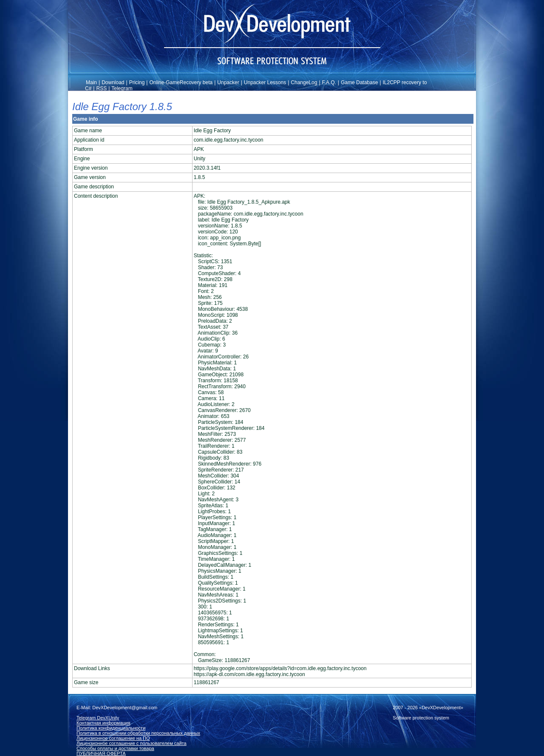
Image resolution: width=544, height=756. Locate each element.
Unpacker (228, 82)
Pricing (137, 82)
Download (113, 82)
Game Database (359, 82)
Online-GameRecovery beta (181, 82)
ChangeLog (304, 82)
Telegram (122, 88)
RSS (101, 88)
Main (91, 82)
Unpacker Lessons (265, 82)
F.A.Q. (329, 82)
